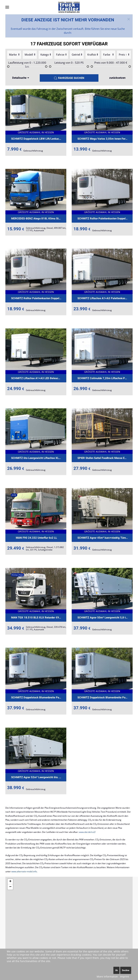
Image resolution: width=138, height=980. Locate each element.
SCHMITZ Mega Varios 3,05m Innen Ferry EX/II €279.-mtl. (105, 139)
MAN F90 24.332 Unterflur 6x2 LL (36, 538)
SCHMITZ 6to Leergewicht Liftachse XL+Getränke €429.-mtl (39, 458)
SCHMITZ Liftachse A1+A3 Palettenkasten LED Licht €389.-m (105, 298)
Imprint (125, 977)
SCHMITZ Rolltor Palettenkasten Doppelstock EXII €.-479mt (105, 219)
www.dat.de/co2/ (87, 832)
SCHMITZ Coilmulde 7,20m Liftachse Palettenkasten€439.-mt (105, 378)
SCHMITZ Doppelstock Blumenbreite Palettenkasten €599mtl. (39, 697)
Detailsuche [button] (21, 78)
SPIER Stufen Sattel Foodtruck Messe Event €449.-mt (105, 458)
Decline (126, 970)
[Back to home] (69, 7)
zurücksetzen (117, 78)
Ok (116, 970)
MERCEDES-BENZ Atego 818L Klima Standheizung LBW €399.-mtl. (39, 219)
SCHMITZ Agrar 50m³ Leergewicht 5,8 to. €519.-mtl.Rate (105, 618)
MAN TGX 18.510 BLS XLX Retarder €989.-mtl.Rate (39, 618)
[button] (7, 7)
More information (107, 977)
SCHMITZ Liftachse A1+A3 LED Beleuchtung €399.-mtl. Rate (39, 378)
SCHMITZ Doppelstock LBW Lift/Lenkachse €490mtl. (39, 139)
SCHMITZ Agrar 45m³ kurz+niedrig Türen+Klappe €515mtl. (105, 538)
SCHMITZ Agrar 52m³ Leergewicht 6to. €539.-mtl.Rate (39, 777)
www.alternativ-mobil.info (24, 871)
